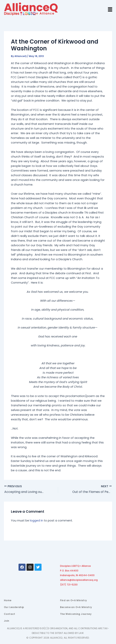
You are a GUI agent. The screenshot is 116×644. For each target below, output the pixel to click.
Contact (10, 614)
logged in (36, 520)
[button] (110, 10)
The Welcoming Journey (76, 614)
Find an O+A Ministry (73, 600)
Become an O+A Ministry (76, 607)
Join (7, 621)
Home (8, 600)
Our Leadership (14, 607)
